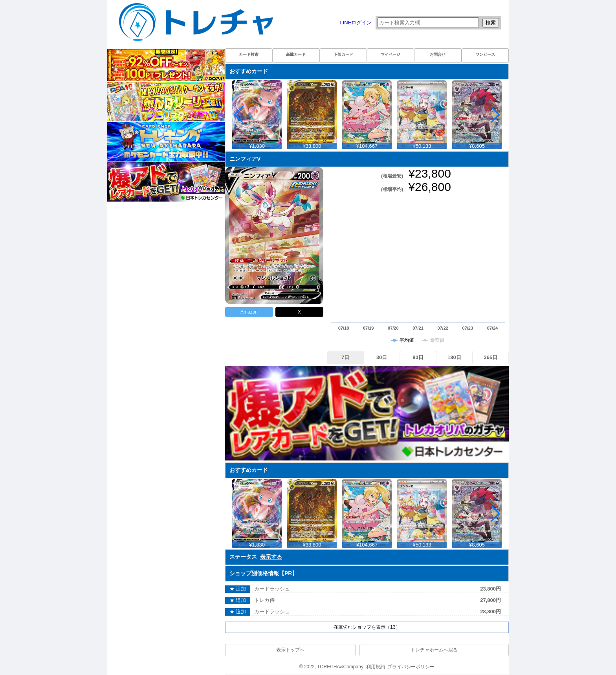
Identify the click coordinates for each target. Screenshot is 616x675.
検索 (491, 23)
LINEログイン (356, 23)
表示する (271, 557)
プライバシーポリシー (411, 667)
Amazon (249, 312)
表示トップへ (290, 650)
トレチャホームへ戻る (434, 650)
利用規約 (376, 667)
